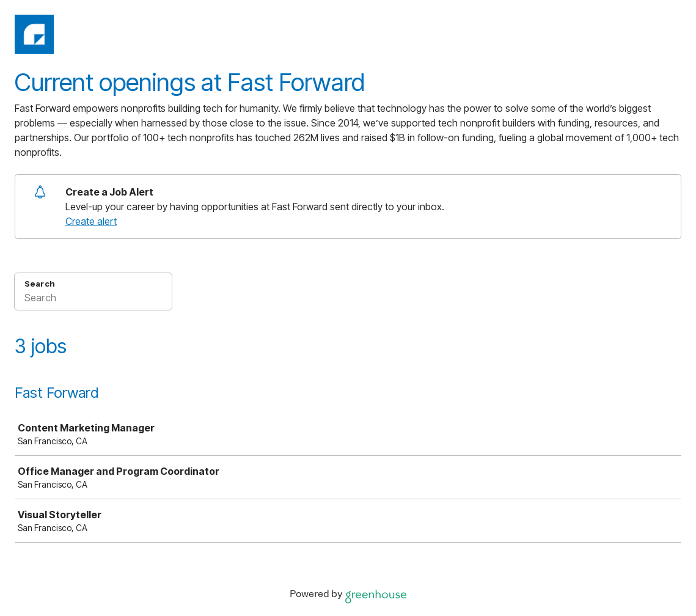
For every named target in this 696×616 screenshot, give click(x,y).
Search (40, 284)
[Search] (93, 299)
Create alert (91, 221)
